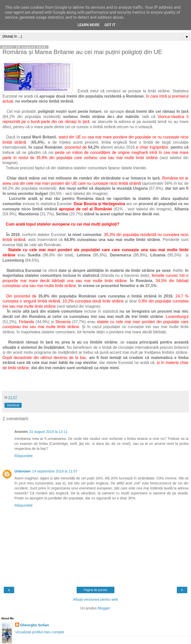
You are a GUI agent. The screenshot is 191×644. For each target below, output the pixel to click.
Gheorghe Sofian (35, 625)
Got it (110, 25)
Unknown (23, 471)
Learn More (89, 25)
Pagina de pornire (96, 590)
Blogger (104, 608)
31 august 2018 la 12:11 (48, 432)
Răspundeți (24, 456)
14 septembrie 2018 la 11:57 (55, 471)
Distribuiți (13, 405)
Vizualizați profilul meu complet (40, 632)
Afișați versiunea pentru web (96, 599)
